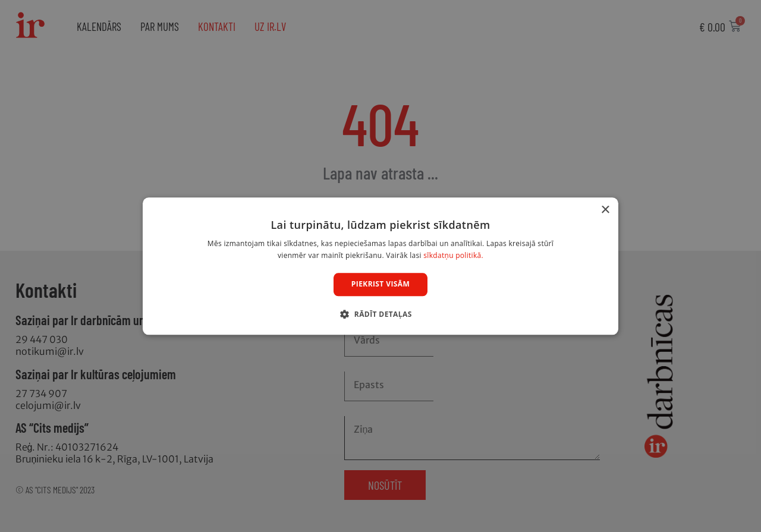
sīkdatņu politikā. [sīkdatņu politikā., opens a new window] (453, 255)
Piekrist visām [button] (380, 284)
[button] (380, 314)
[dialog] (380, 266)
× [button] (605, 210)
